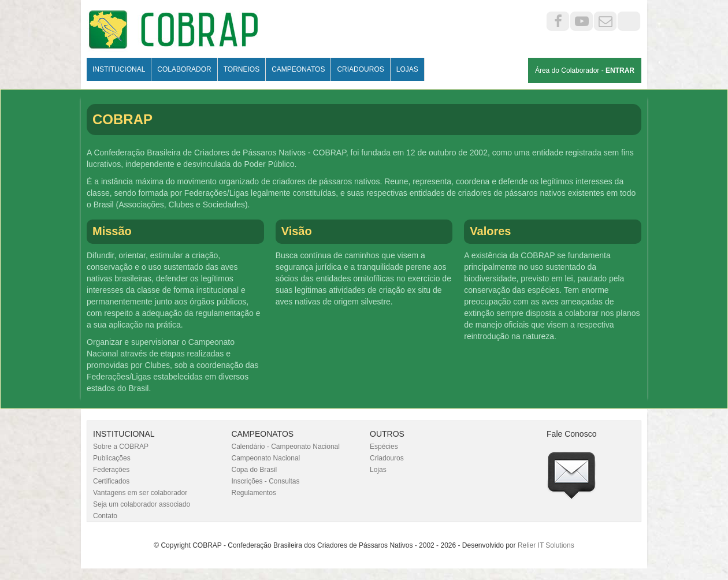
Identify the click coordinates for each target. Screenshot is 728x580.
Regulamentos (254, 493)
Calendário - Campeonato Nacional (286, 447)
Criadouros (360, 69)
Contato (105, 516)
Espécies (384, 447)
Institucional (119, 69)
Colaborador (184, 69)
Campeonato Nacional (266, 458)
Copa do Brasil (255, 470)
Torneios (242, 69)
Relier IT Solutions (546, 545)
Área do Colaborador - (585, 70)
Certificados (111, 481)
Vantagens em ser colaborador (140, 493)
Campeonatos (298, 69)
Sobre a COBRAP (121, 447)
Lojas (407, 69)
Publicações (112, 458)
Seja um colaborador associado (142, 504)
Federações (111, 470)
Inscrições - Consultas (266, 481)
